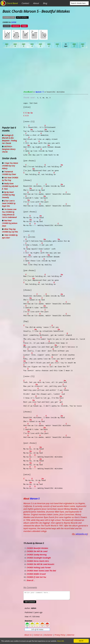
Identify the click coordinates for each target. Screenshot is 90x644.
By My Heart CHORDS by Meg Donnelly (8, 195)
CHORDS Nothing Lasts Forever (39, 567)
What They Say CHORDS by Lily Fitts (10, 230)
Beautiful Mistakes (56, 92)
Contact (25, 3)
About (36, 3)
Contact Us (38, 635)
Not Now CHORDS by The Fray (10, 179)
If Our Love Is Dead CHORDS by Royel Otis (9, 203)
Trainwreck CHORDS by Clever (9, 173)
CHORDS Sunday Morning (37, 555)
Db (49, 45)
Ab (7, 45)
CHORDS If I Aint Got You (36, 577)
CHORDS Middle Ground (36, 574)
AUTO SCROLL (22, 17)
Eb (66, 45)
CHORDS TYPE (9, 17)
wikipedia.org (82, 534)
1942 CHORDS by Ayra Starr (10, 236)
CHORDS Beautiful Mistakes (37, 548)
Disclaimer (48, 635)
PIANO (24, 26)
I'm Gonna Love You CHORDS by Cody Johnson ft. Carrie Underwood (9, 213)
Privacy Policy (60, 635)
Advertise (71, 635)
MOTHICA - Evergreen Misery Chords (9, 149)
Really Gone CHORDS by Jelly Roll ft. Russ (10, 186)
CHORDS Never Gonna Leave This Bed (41, 571)
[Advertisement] (56, 71)
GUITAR (7, 26)
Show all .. (31, 580)
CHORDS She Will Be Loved (37, 551)
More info (60, 641)
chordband (28, 92)
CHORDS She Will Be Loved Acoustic (40, 564)
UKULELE (16, 26)
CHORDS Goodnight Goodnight (39, 558)
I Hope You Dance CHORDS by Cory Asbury (10, 166)
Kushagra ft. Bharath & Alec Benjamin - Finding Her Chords (9, 139)
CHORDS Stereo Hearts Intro (38, 561)
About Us (28, 635)
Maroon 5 (40, 92)
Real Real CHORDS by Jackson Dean (10, 223)
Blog (45, 3)
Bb (24, 45)
